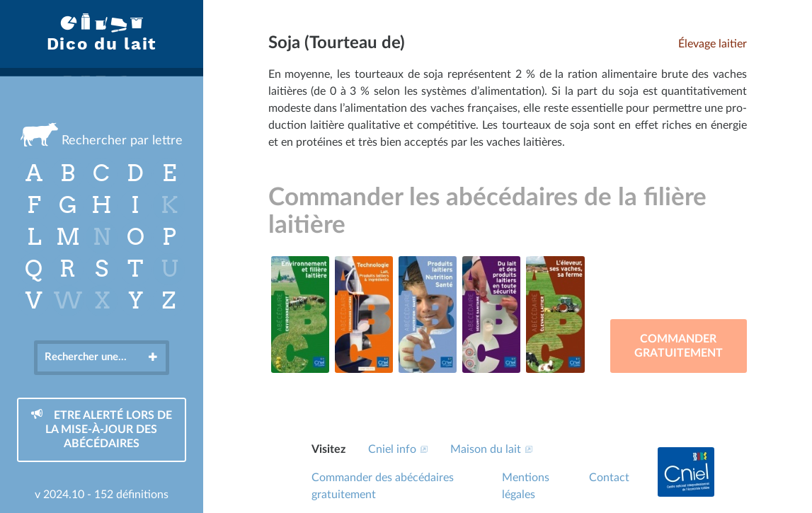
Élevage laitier (713, 44)
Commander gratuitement (679, 346)
